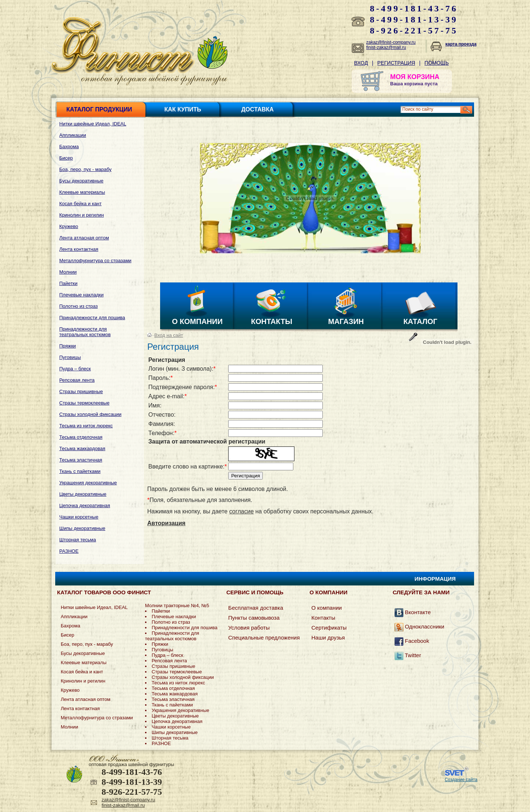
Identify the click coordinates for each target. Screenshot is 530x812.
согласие (242, 511)
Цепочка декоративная (85, 505)
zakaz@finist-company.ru (391, 42)
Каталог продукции (99, 109)
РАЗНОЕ (69, 551)
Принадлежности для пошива (92, 318)
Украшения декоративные (88, 483)
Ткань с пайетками (80, 471)
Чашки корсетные (79, 517)
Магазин (346, 321)
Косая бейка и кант (80, 204)
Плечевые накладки (81, 295)
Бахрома (69, 147)
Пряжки (68, 346)
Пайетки (68, 283)
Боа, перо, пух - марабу (85, 169)
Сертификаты (329, 628)
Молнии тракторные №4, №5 (177, 606)
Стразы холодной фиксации (90, 414)
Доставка (257, 109)
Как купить (183, 109)
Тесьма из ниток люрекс (86, 426)
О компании (197, 321)
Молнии (68, 272)
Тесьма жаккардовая (82, 448)
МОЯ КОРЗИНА (415, 77)
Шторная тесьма (78, 540)
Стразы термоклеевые (84, 403)
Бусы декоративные (81, 181)
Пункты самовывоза (254, 618)
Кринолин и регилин (82, 215)
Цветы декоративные (83, 494)
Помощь (437, 63)
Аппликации (73, 135)
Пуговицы (70, 357)
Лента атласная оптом (84, 238)
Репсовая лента (77, 380)
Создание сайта (461, 780)
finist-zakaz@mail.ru (386, 47)
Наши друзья (328, 638)
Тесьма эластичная (81, 460)
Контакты (272, 321)
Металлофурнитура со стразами (95, 261)
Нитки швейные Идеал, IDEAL (93, 124)
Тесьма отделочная (81, 437)
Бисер (66, 158)
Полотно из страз (79, 306)
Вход (361, 63)
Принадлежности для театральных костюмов (85, 332)
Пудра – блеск (75, 369)
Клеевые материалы (82, 192)
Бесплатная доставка (256, 608)
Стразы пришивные (81, 391)
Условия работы (249, 628)
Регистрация (396, 63)
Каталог (420, 321)
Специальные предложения (264, 638)
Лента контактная (79, 249)
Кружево (69, 226)
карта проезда (461, 44)
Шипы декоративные (82, 528)
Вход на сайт (169, 335)
